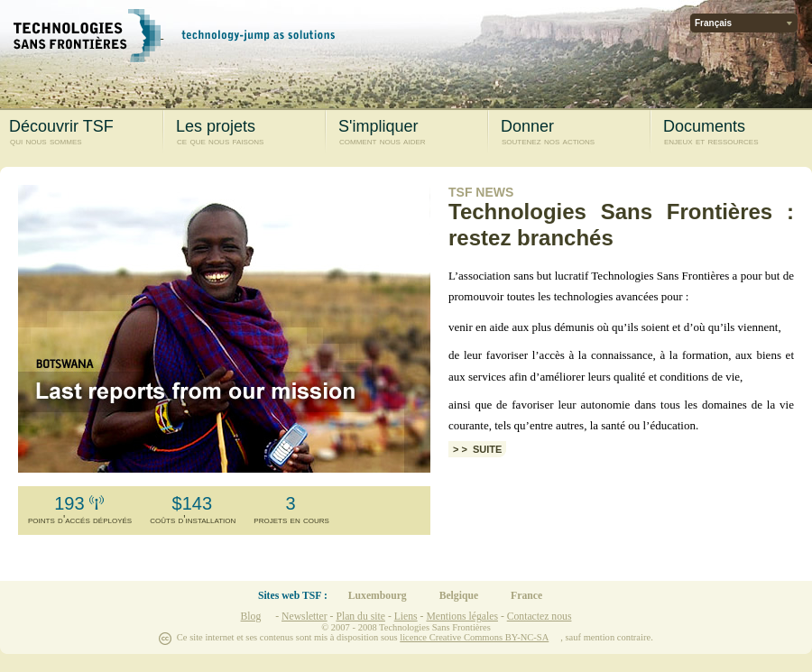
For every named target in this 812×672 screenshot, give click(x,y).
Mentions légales (462, 617)
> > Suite (477, 449)
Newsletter (304, 617)
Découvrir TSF (82, 133)
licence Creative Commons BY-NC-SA (474, 637)
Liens (406, 617)
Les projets (249, 133)
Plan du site (360, 617)
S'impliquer (411, 133)
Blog (251, 617)
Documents (736, 133)
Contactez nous (540, 617)
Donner (573, 133)
